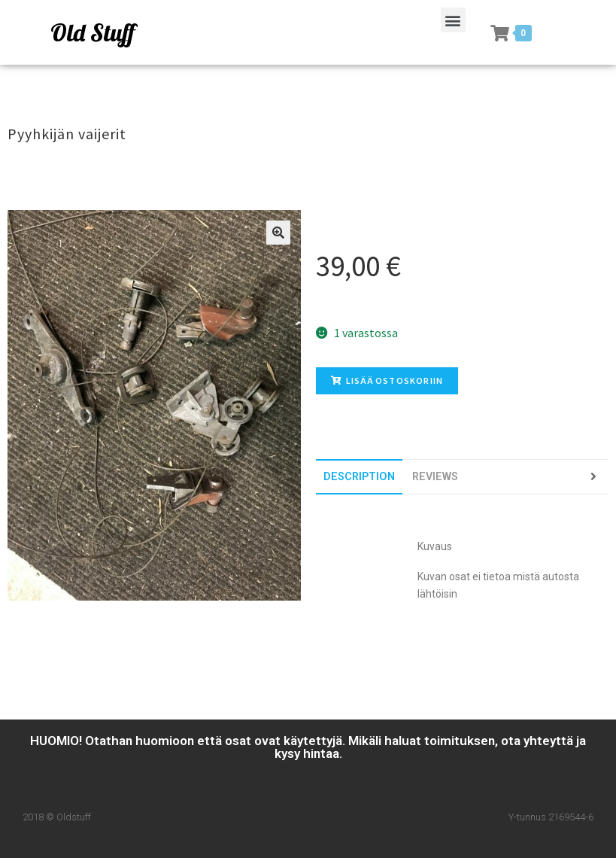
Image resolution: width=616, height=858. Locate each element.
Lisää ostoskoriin (387, 380)
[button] (453, 20)
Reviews (435, 477)
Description (359, 477)
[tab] (359, 477)
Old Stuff (93, 32)
